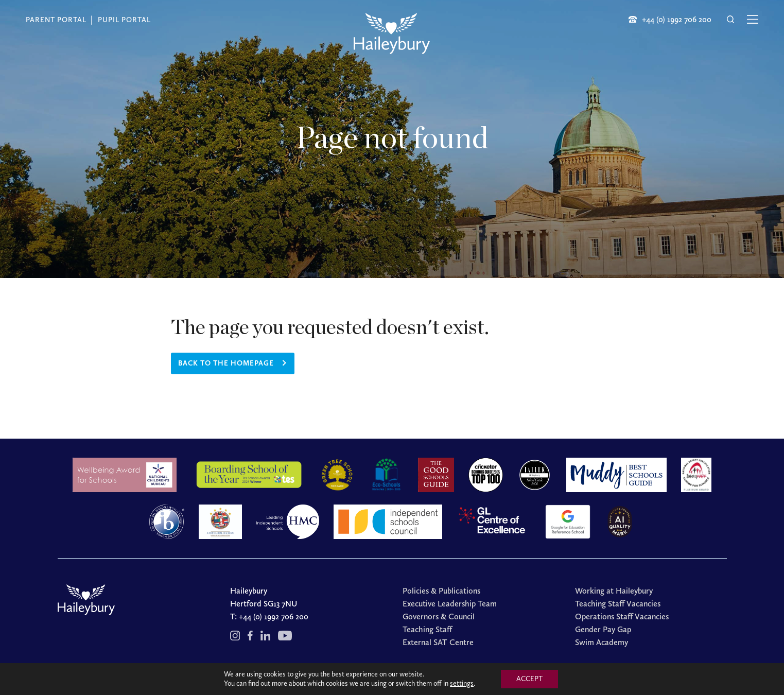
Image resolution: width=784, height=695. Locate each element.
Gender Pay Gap (603, 629)
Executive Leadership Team (450, 604)
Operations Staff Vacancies (622, 616)
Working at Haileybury (614, 591)
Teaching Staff (427, 629)
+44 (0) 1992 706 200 (274, 616)
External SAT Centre (438, 642)
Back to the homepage (226, 363)
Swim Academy (602, 642)
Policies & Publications (441, 591)
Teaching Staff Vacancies (618, 604)
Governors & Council (439, 616)
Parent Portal (56, 20)
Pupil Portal (124, 20)
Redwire (518, 676)
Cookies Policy (451, 676)
